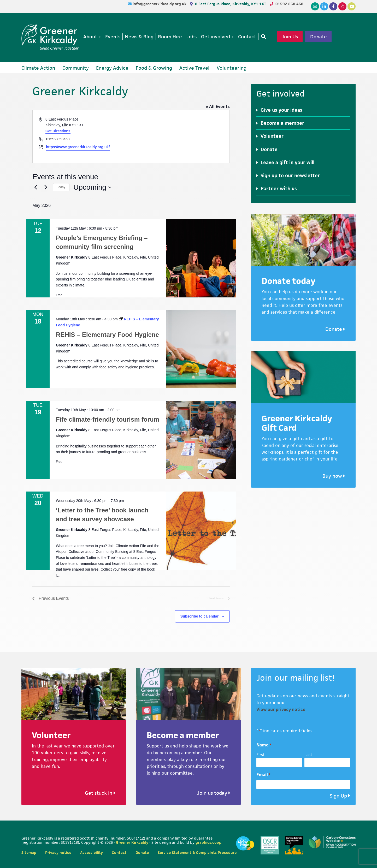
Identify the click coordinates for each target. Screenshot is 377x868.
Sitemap (29, 852)
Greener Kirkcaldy (50, 35)
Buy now (334, 476)
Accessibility (92, 852)
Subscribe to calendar (199, 616)
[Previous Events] (36, 187)
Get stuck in (100, 793)
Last (308, 755)
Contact (119, 852)
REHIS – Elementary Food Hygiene (107, 335)
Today (61, 187)
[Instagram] (342, 6)
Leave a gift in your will (287, 162)
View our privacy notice (281, 709)
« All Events (218, 106)
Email (263, 775)
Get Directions (58, 131)
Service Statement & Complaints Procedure (197, 852)
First (261, 755)
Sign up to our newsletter (290, 175)
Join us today (214, 793)
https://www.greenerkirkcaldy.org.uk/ (78, 147)
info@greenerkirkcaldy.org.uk (160, 4)
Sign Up (338, 796)
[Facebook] (333, 6)
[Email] (315, 6)
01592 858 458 (289, 4)
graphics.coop (208, 842)
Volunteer (272, 136)
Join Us (290, 37)
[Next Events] (46, 187)
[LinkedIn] (324, 6)
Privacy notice (58, 852)
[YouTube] (352, 6)
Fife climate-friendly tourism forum (108, 419)
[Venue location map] (180, 137)
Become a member (282, 123)
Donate (319, 37)
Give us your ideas (281, 110)
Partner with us (279, 188)
